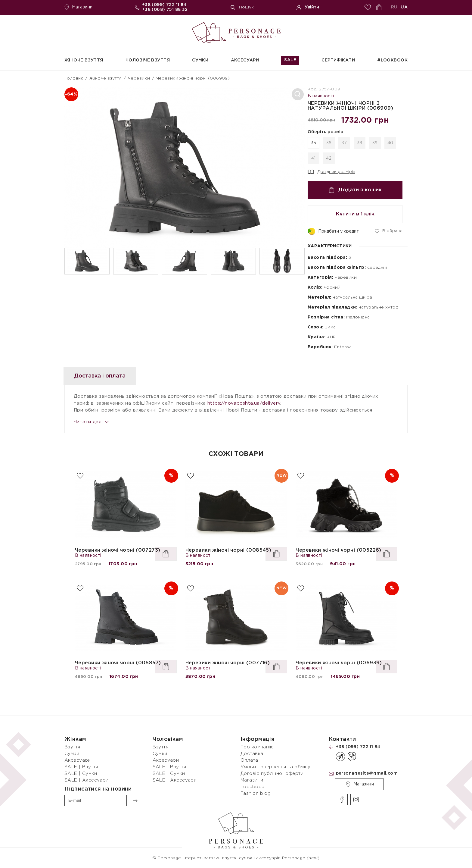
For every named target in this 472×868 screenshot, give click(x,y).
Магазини (78, 7)
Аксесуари (245, 60)
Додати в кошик (355, 190)
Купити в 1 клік (355, 214)
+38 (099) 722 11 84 (164, 5)
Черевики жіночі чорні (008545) (228, 550)
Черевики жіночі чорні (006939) (339, 663)
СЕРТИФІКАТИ (338, 60)
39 (375, 143)
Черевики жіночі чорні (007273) (118, 550)
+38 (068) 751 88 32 (165, 10)
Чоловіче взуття (148, 60)
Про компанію (257, 747)
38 (360, 143)
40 (390, 143)
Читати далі (91, 422)
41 (314, 158)
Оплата (249, 760)
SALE (290, 60)
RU (394, 7)
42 (329, 158)
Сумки (200, 60)
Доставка (252, 754)
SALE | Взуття (81, 767)
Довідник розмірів (331, 172)
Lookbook (252, 787)
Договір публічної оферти (272, 774)
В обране (389, 230)
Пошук (242, 7)
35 (314, 143)
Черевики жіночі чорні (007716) (228, 663)
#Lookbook (392, 60)
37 (344, 143)
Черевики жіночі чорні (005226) (338, 550)
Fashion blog (256, 793)
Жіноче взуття (84, 60)
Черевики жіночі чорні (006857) (118, 663)
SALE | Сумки (81, 774)
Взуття (72, 747)
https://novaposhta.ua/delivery (244, 403)
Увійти (308, 7)
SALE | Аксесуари (87, 780)
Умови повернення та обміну (276, 767)
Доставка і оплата (104, 376)
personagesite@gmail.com (367, 773)
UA (404, 7)
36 (329, 143)
